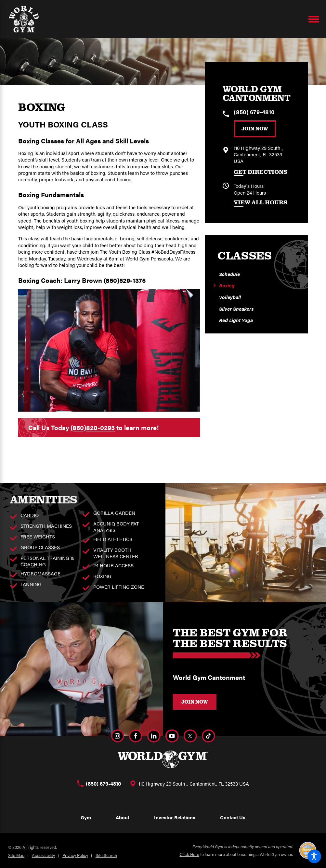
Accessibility (43, 855)
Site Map (16, 855)
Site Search (106, 855)
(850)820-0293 (93, 427)
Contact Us (233, 817)
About (123, 817)
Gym (86, 817)
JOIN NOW (195, 702)
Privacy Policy (75, 855)
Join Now (255, 128)
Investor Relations (175, 817)
